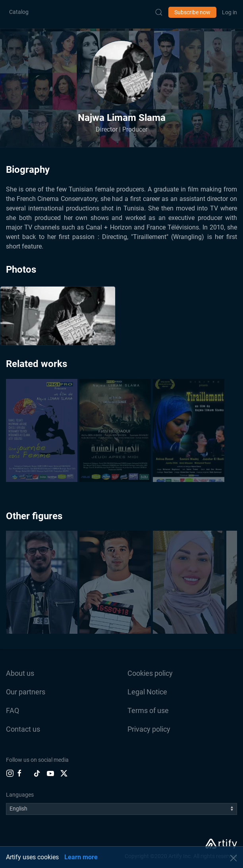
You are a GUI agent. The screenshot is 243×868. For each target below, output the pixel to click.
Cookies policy (150, 673)
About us (20, 673)
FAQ (13, 710)
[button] (121, 73)
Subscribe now (192, 12)
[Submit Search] (159, 12)
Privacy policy (149, 729)
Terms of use (148, 710)
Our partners (26, 692)
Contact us (23, 729)
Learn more (81, 857)
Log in (229, 12)
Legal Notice (147, 692)
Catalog (19, 12)
